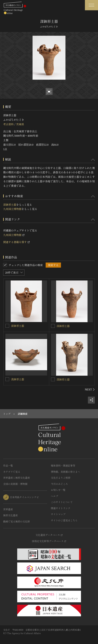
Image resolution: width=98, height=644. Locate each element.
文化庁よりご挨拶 (61, 478)
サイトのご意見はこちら (64, 520)
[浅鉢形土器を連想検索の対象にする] (7, 379)
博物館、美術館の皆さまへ (65, 472)
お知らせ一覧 (58, 490)
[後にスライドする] (90, 390)
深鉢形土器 (10, 205)
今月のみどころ (59, 484)
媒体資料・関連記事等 (63, 466)
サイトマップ (58, 514)
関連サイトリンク (61, 508)
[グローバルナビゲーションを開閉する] (91, 5)
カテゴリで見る (12, 472)
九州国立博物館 (12, 209)
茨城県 (20, 124)
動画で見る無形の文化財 (17, 521)
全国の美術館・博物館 (15, 484)
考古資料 (8, 124)
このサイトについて (62, 502)
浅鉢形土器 (18, 379)
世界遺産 (8, 509)
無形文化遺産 (10, 515)
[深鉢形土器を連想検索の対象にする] (7, 326)
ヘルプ (55, 496)
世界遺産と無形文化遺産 (17, 478)
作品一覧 (8, 466)
